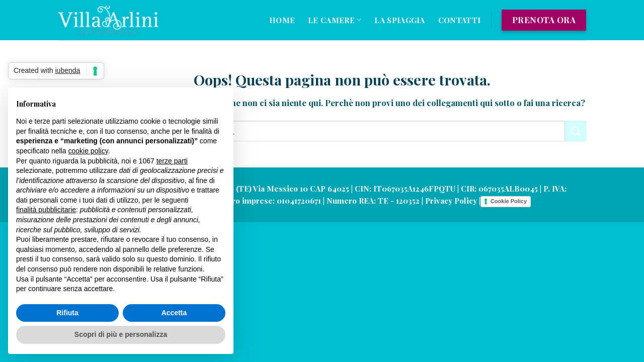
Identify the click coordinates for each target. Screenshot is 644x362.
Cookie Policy (509, 201)
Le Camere (335, 20)
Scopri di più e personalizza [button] (121, 334)
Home (282, 20)
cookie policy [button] (88, 151)
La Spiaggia (399, 20)
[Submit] (576, 131)
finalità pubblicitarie (46, 210)
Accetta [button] (174, 313)
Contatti (459, 20)
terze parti (172, 161)
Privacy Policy (451, 201)
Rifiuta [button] (67, 313)
